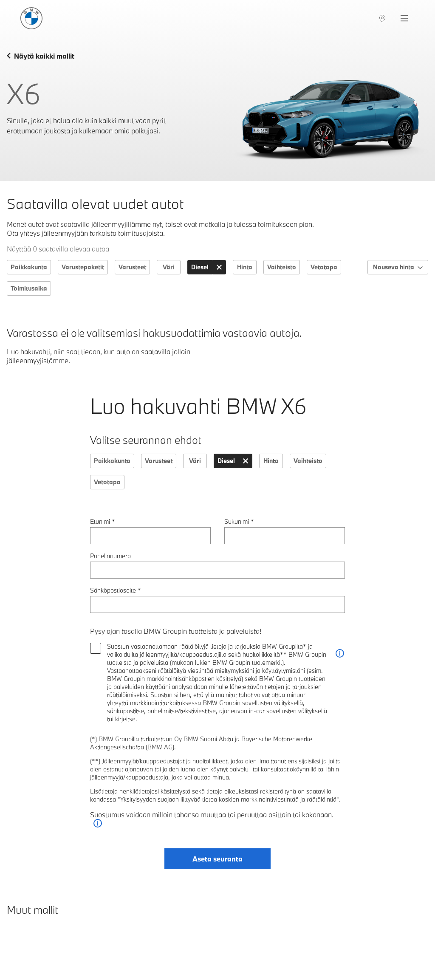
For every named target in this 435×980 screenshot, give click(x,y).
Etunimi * (103, 521)
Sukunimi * (239, 521)
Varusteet (132, 267)
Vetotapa (324, 267)
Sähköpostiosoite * (116, 590)
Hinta (245, 267)
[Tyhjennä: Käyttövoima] (219, 267)
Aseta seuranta (217, 859)
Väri (169, 267)
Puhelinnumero (110, 556)
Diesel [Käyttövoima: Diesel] (200, 267)
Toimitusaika (29, 288)
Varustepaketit (83, 267)
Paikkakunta (29, 267)
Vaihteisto (282, 267)
